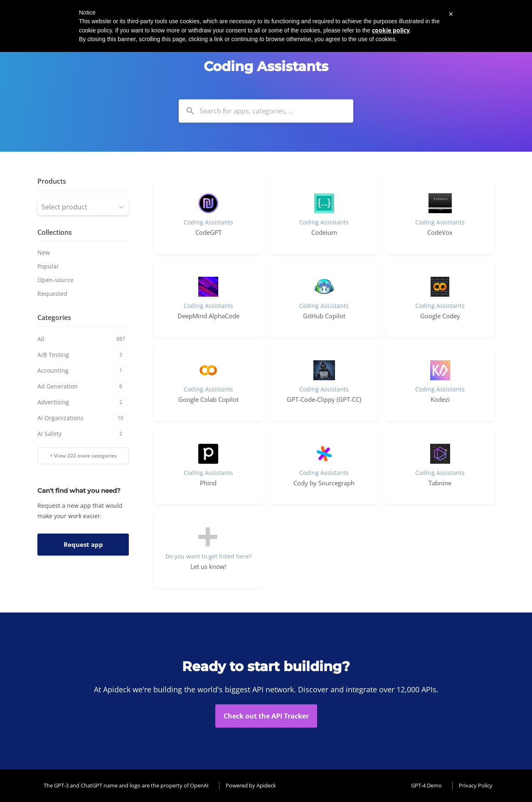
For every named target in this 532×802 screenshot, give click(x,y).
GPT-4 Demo (426, 785)
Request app (83, 544)
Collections (55, 232)
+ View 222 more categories (83, 456)
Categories (54, 317)
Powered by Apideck (251, 785)
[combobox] (266, 111)
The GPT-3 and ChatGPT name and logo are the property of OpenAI (126, 785)
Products (52, 181)
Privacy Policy (476, 785)
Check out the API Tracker (266, 716)
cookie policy (391, 30)
